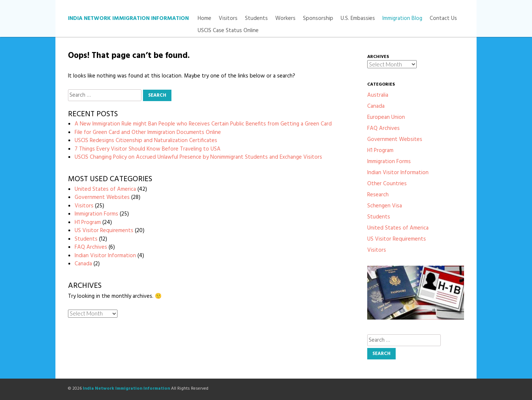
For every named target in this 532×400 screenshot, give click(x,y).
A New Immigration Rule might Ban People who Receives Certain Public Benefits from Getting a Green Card (203, 124)
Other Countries (387, 184)
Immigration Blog (402, 19)
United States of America (105, 189)
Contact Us (443, 19)
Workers (285, 19)
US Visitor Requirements (104, 231)
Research (378, 195)
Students (256, 19)
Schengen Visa (385, 206)
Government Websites (102, 197)
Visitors (228, 19)
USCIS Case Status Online (228, 31)
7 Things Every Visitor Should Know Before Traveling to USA (148, 149)
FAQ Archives (91, 247)
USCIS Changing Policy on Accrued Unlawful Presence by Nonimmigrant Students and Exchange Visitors (198, 157)
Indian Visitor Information (105, 256)
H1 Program (88, 223)
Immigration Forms (96, 214)
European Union (386, 117)
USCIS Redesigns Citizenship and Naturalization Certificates (146, 141)
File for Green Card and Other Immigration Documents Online (148, 132)
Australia (378, 95)
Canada (83, 264)
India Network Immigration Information (128, 18)
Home (204, 19)
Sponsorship (318, 19)
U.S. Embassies (358, 19)
